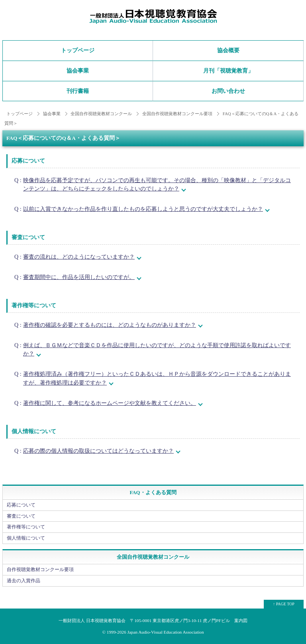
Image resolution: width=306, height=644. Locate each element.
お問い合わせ (228, 91)
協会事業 (78, 71)
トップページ (78, 50)
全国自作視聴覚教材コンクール (101, 114)
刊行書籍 (78, 91)
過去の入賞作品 (24, 581)
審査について (21, 516)
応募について (21, 505)
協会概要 (228, 50)
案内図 (241, 620)
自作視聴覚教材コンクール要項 (40, 569)
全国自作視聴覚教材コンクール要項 (177, 114)
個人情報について (26, 538)
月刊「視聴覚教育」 (228, 71)
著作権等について (26, 527)
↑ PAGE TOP (284, 604)
